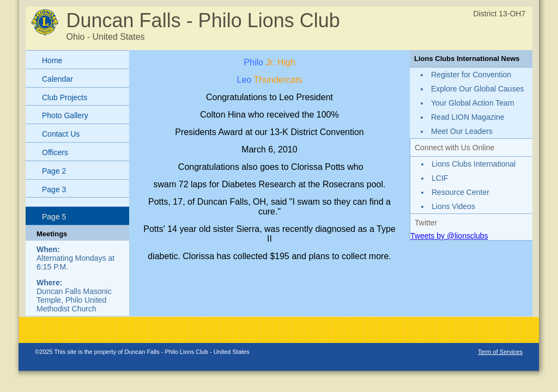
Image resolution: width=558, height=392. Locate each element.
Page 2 (54, 171)
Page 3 (54, 189)
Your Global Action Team (473, 103)
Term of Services (500, 352)
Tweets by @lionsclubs (449, 236)
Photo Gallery (65, 115)
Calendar (57, 79)
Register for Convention (471, 75)
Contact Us (61, 134)
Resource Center (460, 192)
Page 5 (54, 217)
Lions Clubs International (474, 164)
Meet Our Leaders (462, 131)
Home (52, 60)
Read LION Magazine (468, 117)
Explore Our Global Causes (477, 89)
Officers (55, 152)
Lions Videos (453, 206)
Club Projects (65, 97)
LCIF (440, 178)
